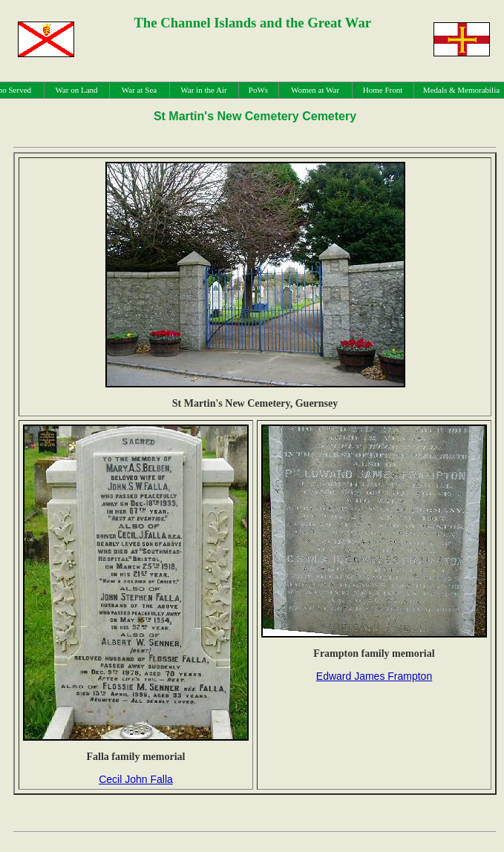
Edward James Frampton (374, 676)
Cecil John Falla (136, 779)
